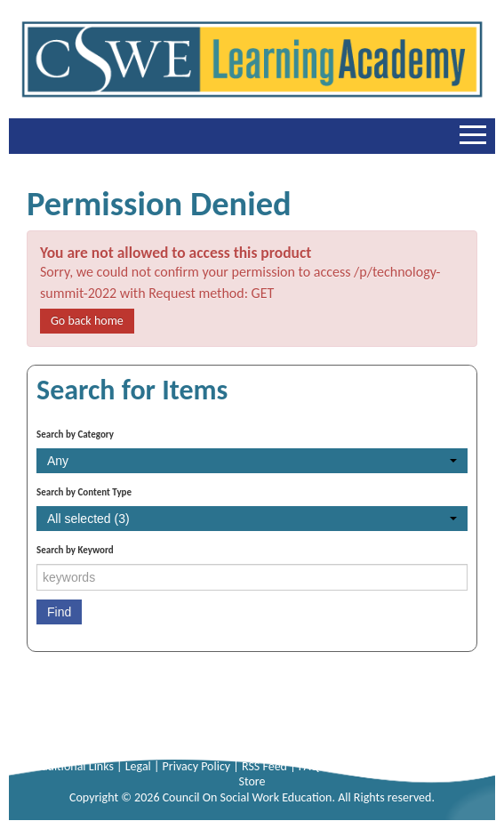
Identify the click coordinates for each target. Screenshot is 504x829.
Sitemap (357, 766)
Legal (140, 766)
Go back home (87, 321)
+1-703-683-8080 (161, 735)
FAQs (313, 766)
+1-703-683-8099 (283, 735)
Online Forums (426, 766)
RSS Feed (266, 766)
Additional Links (75, 766)
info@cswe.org (387, 735)
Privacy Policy (198, 766)
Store (252, 781)
